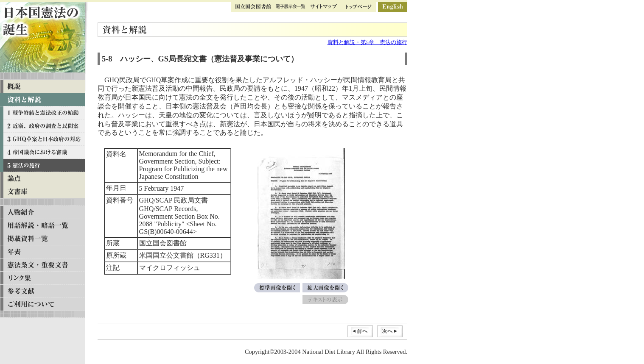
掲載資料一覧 (42, 239)
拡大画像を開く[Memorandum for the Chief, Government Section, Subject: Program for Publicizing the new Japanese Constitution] (325, 288)
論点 (42, 179)
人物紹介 (42, 213)
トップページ (358, 7)
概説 (42, 87)
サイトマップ (323, 7)
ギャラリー (291, 7)
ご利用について (42, 304)
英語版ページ (393, 7)
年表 (42, 252)
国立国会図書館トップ (253, 7)
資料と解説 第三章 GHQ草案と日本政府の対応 (42, 139)
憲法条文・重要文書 (42, 265)
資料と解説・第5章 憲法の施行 (367, 42)
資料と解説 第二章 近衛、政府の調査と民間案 (42, 126)
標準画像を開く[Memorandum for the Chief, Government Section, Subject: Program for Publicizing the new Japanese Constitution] (277, 288)
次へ (390, 331)
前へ (360, 331)
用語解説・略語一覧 (42, 226)
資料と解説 (42, 100)
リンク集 (42, 278)
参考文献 (42, 291)
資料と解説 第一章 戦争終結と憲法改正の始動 (42, 113)
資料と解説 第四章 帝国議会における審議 (42, 152)
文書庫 (42, 192)
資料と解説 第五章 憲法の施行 (42, 165)
